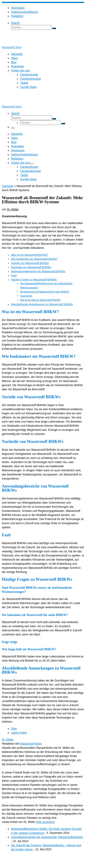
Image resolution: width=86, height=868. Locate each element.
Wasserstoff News (31, 744)
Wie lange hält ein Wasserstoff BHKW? (40, 300)
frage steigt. (26, 296)
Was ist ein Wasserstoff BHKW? (30, 255)
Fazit (14, 275)
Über (14, 729)
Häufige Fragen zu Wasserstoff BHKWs (34, 279)
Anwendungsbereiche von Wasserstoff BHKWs (38, 271)
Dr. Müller (13, 209)
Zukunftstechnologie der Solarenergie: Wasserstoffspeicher (47, 837)
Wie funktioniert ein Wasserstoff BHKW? (34, 259)
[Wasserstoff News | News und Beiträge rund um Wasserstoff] (8, 43)
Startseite (8, 186)
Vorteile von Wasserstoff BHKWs (30, 263)
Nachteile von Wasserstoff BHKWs (31, 267)
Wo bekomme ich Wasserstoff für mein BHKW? (45, 292)
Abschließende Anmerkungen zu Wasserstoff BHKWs (42, 304)
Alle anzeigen (45, 822)
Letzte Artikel (19, 733)
